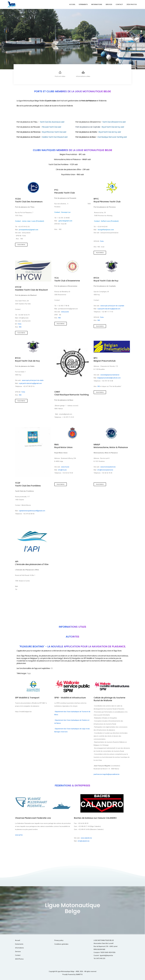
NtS (22, 239)
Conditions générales (61, 944)
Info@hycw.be (24, 318)
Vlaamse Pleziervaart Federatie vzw (33, 818)
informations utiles (83, 74)
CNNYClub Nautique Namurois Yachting (72, 393)
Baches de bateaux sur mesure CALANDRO (95, 818)
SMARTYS (79, 974)
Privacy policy (59, 940)
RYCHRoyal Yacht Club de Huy (106, 279)
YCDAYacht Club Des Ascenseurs (29, 200)
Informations (97, 4)
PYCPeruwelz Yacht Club (65, 191)
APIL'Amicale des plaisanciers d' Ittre (32, 563)
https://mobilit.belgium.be (23, 712)
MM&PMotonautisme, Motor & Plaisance (111, 446)
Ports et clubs (60, 74)
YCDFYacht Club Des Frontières (28, 484)
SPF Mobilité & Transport (27, 698)
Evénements (83, 4)
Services (109, 4)
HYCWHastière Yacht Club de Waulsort (31, 288)
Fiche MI (64, 224)
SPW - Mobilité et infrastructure (70, 698)
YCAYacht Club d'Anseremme (67, 279)
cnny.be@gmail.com (66, 414)
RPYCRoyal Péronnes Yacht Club (107, 200)
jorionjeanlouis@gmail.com (28, 230)
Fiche (24, 236)
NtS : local (101, 247)
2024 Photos (132, 4)
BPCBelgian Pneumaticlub (105, 359)
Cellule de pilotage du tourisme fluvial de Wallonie (109, 699)
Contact (119, 4)
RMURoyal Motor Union (63, 446)
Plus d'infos (21, 245)
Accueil (72, 4)
